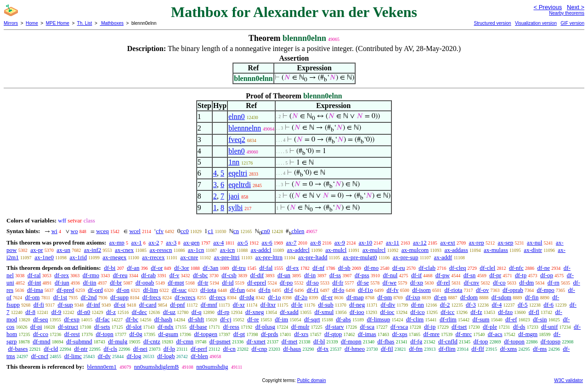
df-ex (292, 268)
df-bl (319, 341)
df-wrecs (185, 297)
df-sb (344, 268)
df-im (281, 319)
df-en (440, 297)
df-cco (41, 334)
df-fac (103, 319)
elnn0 (237, 117)
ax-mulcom (415, 250)
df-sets (102, 327)
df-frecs (152, 297)
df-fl (534, 312)
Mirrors (11, 23)
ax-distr (533, 250)
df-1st (60, 297)
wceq (102, 231)
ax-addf (443, 257)
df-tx (323, 349)
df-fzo (505, 312)
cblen (298, 231)
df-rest (72, 334)
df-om (33, 297)
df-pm (384, 297)
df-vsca (399, 327)
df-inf (93, 305)
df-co (499, 282)
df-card (148, 305)
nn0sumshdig (212, 367)
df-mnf (209, 305)
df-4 (497, 305)
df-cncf (40, 356)
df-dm (526, 282)
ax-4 (218, 242)
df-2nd (89, 297)
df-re (253, 319)
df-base (198, 327)
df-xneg (254, 312)
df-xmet (256, 341)
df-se (363, 282)
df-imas (367, 334)
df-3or (182, 268)
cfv (160, 231)
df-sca (367, 327)
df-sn (470, 275)
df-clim (415, 319)
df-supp (119, 297)
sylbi (235, 208)
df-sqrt (312, 319)
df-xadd (289, 312)
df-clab (427, 268)
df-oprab (513, 290)
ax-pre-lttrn (269, 257)
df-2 (445, 305)
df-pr (495, 275)
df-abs (343, 319)
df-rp (223, 312)
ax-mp (117, 242)
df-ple (490, 327)
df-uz (169, 312)
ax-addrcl (298, 250)
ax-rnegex (114, 257)
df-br (116, 282)
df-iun (62, 282)
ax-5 (243, 242)
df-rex (62, 275)
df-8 (30, 312)
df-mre (431, 334)
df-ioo (357, 312)
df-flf (478, 349)
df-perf (199, 349)
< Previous (548, 7)
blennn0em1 (102, 367)
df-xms (508, 349)
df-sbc (201, 275)
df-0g (136, 334)
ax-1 (137, 242)
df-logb (166, 356)
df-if (416, 275)
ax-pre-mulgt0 (360, 257)
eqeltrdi (240, 185)
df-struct (68, 327)
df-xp (417, 282)
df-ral (34, 275)
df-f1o (365, 290)
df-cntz (152, 341)
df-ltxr (268, 305)
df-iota (208, 290)
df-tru (239, 268)
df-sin (540, 319)
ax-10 (366, 242)
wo (74, 231)
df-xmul (324, 312)
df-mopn (351, 341)
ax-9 (340, 242)
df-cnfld (448, 341)
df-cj (226, 319)
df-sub (326, 305)
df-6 (548, 305)
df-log (134, 356)
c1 (210, 231)
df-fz (476, 312)
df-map (355, 297)
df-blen (199, 356)
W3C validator (568, 380)
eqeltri (238, 173)
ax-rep (476, 242)
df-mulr (300, 327)
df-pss (362, 275)
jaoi (234, 196)
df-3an (210, 268)
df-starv (334, 327)
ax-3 (171, 242)
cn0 (266, 231)
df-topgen (206, 334)
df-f (288, 290)
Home (32, 23)
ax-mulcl (336, 250)
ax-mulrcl (374, 250)
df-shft (196, 319)
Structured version (492, 23)
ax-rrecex (153, 257)
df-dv (104, 356)
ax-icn (227, 250)
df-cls (110, 349)
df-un (284, 275)
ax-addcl (261, 250)
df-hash (163, 319)
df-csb (229, 275)
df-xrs (301, 334)
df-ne (543, 268)
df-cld (51, 349)
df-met (290, 341)
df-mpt (176, 282)
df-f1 (313, 290)
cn (236, 231)
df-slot (134, 327)
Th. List (85, 23)
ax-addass (456, 250)
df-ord (95, 290)
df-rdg (247, 297)
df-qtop (333, 334)
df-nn (418, 305)
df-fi (39, 305)
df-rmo (91, 275)
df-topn (105, 334)
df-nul (390, 275)
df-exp (72, 319)
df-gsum (168, 334)
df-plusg (265, 327)
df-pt (239, 334)
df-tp (521, 275)
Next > (576, 7)
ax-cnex (124, 250)
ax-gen (191, 242)
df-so (313, 282)
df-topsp (551, 341)
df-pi (36, 327)
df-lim (151, 290)
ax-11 (393, 242)
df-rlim (448, 319)
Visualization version (536, 23)
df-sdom (501, 297)
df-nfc (516, 268)
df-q (197, 312)
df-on (123, 290)
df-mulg (118, 341)
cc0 (185, 231)
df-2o (301, 297)
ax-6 (267, 242)
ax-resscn (161, 250)
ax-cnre (189, 257)
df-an (133, 268)
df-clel (487, 268)
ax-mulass (496, 250)
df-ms (540, 349)
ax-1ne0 (44, 257)
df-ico (417, 312)
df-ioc (387, 312)
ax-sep (505, 242)
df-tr (203, 282)
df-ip (430, 327)
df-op (547, 275)
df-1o (274, 297)
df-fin (532, 297)
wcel (135, 231)
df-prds (270, 334)
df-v (175, 275)
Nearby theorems (567, 13)
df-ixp (413, 297)
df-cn (229, 349)
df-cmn (185, 341)
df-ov (482, 290)
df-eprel (257, 282)
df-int (34, 282)
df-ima (35, 290)
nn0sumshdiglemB (157, 367)
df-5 (523, 305)
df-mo (371, 268)
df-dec (139, 312)
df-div (388, 305)
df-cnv (471, 282)
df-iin (90, 282)
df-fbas (386, 341)
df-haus (292, 349)
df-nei (140, 349)
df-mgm (528, 334)
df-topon (514, 341)
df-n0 (84, 312)
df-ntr (81, 349)
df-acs (495, 334)
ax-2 (154, 242)
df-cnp (260, 349)
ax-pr (37, 250)
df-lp (169, 349)
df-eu (399, 268)
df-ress (231, 327)
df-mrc (464, 334)
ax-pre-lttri (226, 257)
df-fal (266, 268)
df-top (481, 341)
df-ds (519, 327)
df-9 (57, 312)
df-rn (554, 282)
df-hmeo (355, 349)
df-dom (469, 297)
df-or (157, 268)
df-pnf (178, 305)
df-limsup (379, 319)
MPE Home (58, 23)
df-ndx (166, 327)
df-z (111, 312)
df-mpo (546, 290)
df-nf (318, 268)
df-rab (148, 275)
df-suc (179, 290)
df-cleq (458, 268)
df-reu (120, 275)
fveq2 (237, 140)
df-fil (387, 349)
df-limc (73, 356)
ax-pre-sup (406, 257)
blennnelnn (245, 128)
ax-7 (291, 242)
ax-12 (420, 242)
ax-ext (447, 242)
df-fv (392, 290)
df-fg (416, 341)
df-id (228, 282)
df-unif (549, 327)
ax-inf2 (93, 250)
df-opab (145, 282)
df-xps (399, 334)
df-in (310, 275)
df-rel (444, 282)
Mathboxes (112, 23)
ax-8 (315, 242)
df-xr (239, 305)
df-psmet (220, 341)
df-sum (481, 319)
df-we (390, 282)
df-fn (265, 290)
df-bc (132, 319)
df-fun (237, 290)
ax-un (63, 250)
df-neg (357, 305)
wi (54, 231)
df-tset (459, 327)
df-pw (443, 275)
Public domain (312, 380)
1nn (234, 162)
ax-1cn (196, 250)
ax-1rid (78, 257)
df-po (286, 282)
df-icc (447, 312)
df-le (297, 305)
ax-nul (534, 242)
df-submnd (79, 341)
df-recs (217, 297)
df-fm (416, 349)
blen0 (237, 151)
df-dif (257, 275)
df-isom (421, 290)
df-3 (471, 305)
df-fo (338, 290)
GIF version (572, 23)
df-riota (453, 290)
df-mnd (41, 341)
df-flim (447, 349)
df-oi (120, 305)
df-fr (338, 282)
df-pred (65, 290)
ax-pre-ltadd (313, 257)
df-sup (65, 305)
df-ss (335, 275)
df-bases (18, 349)
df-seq (41, 319)
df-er (327, 297)
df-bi (110, 268)
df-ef (511, 319)
